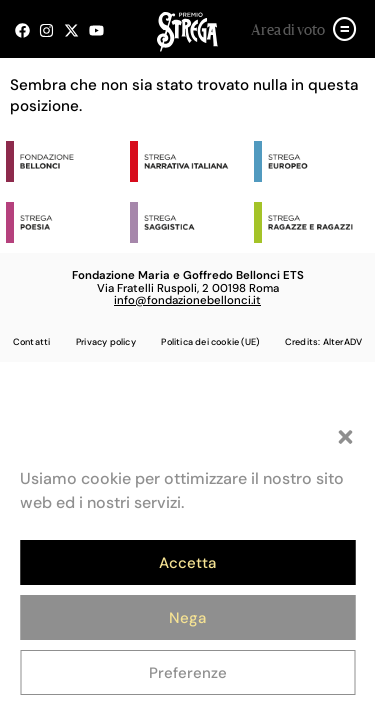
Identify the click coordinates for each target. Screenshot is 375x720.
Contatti (32, 342)
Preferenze (188, 673)
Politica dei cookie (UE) (210, 342)
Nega (187, 618)
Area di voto (288, 31)
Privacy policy (106, 342)
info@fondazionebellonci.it (187, 300)
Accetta (187, 563)
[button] (345, 437)
